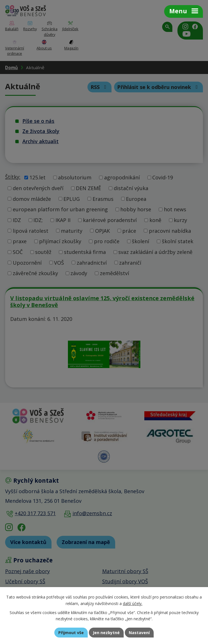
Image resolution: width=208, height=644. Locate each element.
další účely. (133, 603)
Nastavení (139, 633)
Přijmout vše (71, 633)
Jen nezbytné (106, 633)
